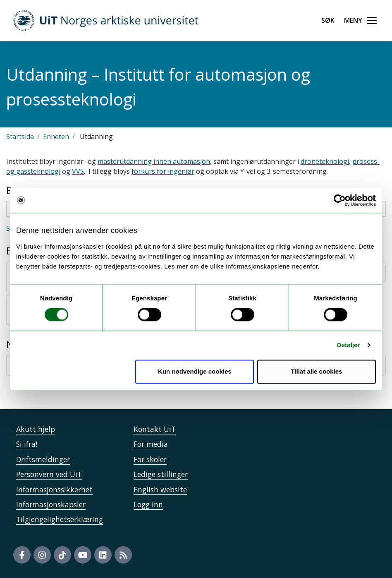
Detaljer (349, 345)
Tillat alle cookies (316, 371)
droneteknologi (325, 161)
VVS (78, 171)
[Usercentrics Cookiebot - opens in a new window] (340, 200)
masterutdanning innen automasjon (154, 161)
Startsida (20, 137)
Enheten (56, 137)
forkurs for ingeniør (163, 171)
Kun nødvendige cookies (195, 371)
